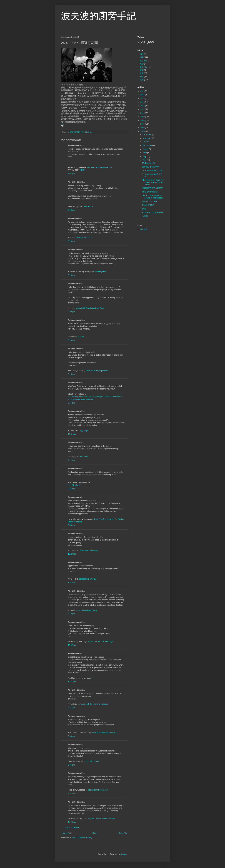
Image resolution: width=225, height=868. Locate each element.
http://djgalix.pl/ (74, 485)
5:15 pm (71, 374)
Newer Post (67, 833)
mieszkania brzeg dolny (87, 610)
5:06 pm (71, 765)
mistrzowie (84, 457)
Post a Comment (72, 828)
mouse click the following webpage (94, 704)
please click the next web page (100, 642)
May (145, 156)
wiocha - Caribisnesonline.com (100, 167)
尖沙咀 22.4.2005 (149, 201)
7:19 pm (71, 614)
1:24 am (71, 583)
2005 (143, 131)
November (147, 138)
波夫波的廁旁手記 (98, 16)
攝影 (142, 57)
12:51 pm (72, 434)
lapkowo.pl (89, 206)
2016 (143, 91)
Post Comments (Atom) (82, 838)
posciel (81, 337)
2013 (143, 102)
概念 (142, 64)
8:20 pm (71, 312)
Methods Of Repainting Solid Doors (90, 308)
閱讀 (142, 77)
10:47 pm (72, 645)
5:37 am (71, 708)
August (146, 149)
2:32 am (71, 794)
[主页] (82, 170)
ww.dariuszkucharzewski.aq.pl (105, 733)
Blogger (124, 854)
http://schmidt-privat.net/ (98, 790)
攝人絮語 (144, 229)
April (145, 160)
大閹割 (145, 216)
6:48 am (71, 736)
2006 (143, 128)
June (145, 153)
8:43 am (71, 525)
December (147, 134)
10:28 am (72, 822)
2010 (143, 113)
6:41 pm (71, 460)
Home (95, 833)
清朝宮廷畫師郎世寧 (151, 167)
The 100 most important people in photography (153, 197)
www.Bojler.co (101, 272)
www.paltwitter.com (84, 238)
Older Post (123, 833)
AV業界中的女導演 (150, 192)
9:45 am (71, 403)
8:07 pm (71, 174)
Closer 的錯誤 (148, 205)
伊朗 (144, 209)
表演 (142, 70)
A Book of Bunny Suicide (152, 212)
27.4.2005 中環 (149, 163)
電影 (142, 80)
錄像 (142, 73)
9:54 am (71, 489)
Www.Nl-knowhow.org (89, 550)
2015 (143, 95)
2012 (143, 106)
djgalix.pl (84, 431)
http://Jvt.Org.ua (93, 761)
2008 (143, 120)
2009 (143, 117)
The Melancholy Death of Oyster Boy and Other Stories (153, 182)
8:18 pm (71, 210)
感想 (142, 54)
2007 (143, 124)
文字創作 (144, 61)
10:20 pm (72, 554)
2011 (143, 109)
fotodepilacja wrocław (87, 579)
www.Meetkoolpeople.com (97, 371)
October (146, 142)
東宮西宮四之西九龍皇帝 (152, 188)
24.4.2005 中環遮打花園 (152, 171)
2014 (143, 98)
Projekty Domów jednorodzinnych (101, 819)
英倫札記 (144, 67)
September (147, 145)
